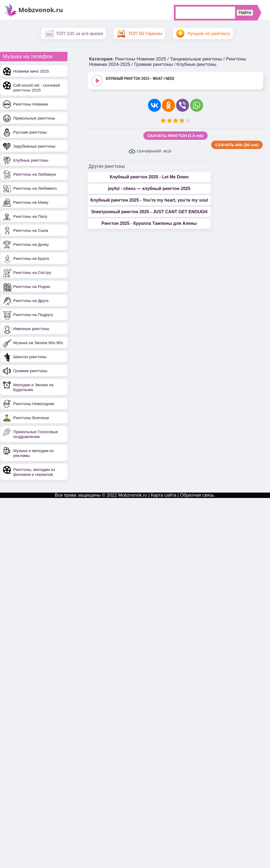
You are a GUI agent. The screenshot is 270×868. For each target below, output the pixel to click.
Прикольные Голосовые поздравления (36, 434)
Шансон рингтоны (30, 357)
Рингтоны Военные (31, 418)
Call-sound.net (26, 85)
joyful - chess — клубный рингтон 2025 (149, 189)
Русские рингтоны (30, 132)
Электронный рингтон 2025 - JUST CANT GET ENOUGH (149, 212)
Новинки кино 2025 (31, 71)
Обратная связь (197, 495)
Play (98, 81)
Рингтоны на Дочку (31, 244)
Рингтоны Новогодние (34, 404)
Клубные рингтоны (31, 160)
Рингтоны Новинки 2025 (141, 59)
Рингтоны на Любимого (35, 188)
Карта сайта (164, 495)
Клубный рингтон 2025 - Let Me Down (149, 177)
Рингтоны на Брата (31, 258)
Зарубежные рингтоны (34, 146)
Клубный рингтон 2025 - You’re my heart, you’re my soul (149, 200)
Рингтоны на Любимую (35, 174)
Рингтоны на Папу (30, 216)
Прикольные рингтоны (34, 118)
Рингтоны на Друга (31, 301)
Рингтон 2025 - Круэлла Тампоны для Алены (149, 223)
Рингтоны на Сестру (32, 272)
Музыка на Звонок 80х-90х (38, 343)
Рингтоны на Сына (31, 230)
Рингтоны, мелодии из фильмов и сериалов (34, 472)
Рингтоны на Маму (31, 202)
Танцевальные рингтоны (196, 59)
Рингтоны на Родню (32, 286)
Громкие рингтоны (30, 371)
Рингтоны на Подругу (33, 315)
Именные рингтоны (31, 329)
